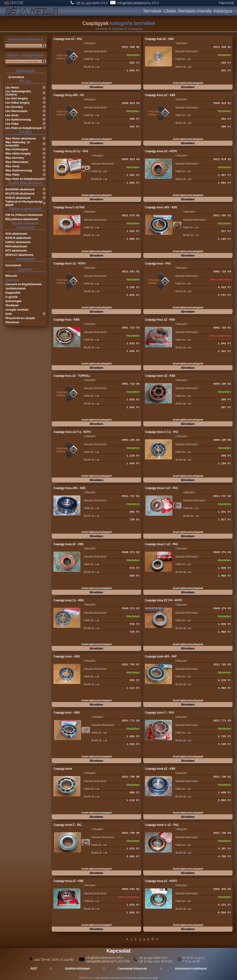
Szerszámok (25, 259)
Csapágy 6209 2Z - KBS (68, 881)
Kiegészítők (13, 293)
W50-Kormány (15, 158)
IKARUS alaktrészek (18, 238)
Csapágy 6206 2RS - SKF (161, 656)
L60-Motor (12, 88)
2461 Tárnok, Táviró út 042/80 (54, 960)
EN (14, 3)
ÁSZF (34, 969)
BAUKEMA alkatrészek (20, 189)
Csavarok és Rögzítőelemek (23, 284)
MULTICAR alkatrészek (20, 194)
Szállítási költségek (77, 969)
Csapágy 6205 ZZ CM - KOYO (163, 600)
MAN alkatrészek (16, 246)
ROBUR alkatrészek (18, 198)
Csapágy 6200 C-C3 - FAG (162, 432)
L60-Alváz (12, 115)
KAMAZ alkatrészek (18, 242)
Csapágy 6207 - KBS (66, 713)
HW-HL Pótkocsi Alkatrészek (24, 215)
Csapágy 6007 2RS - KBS (161, 207)
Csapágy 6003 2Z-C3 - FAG (71, 151)
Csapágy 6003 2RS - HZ (69, 95)
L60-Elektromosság (18, 120)
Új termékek (16, 77)
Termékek (101, 29)
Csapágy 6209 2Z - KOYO (161, 881)
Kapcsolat (226, 3)
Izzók (9, 314)
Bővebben (96, 89)
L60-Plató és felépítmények (23, 128)
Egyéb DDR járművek (25, 183)
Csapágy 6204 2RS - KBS (69, 488)
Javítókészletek (15, 289)
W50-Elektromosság (19, 171)
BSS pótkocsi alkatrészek (22, 219)
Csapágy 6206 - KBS (67, 656)
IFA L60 (25, 81)
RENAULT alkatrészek (19, 255)
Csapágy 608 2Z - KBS (159, 39)
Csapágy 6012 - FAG (158, 264)
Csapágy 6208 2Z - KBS (160, 769)
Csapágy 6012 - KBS (66, 320)
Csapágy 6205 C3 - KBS (68, 600)
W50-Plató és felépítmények (24, 179)
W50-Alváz (12, 166)
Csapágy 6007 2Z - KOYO (69, 264)
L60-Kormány (14, 107)
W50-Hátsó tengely (18, 154)
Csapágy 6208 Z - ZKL (68, 825)
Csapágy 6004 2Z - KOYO (161, 151)
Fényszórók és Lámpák (20, 318)
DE (21, 3)
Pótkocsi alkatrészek (25, 209)
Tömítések (12, 305)
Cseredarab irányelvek (132, 969)
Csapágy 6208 (63, 769)
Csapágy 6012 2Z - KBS (160, 320)
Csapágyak (135, 29)
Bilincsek (11, 276)
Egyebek (118, 29)
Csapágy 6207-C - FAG (159, 713)
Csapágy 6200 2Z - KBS (160, 376)
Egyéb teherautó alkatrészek (25, 225)
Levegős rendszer (17, 310)
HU (7, 3)
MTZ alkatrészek (16, 251)
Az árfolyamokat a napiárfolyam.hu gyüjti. (140, 978)
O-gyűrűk (11, 297)
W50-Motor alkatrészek (21, 139)
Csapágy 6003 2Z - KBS (160, 95)
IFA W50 (25, 132)
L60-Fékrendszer (16, 111)
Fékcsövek (12, 322)
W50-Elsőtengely (17, 149)
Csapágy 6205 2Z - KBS (68, 544)
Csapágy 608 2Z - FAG (68, 39)
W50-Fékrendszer (17, 162)
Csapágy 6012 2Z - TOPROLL (72, 376)
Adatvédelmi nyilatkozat (191, 969)
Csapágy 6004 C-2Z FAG (69, 207)
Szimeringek (13, 301)
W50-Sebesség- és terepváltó (18, 144)
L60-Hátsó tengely (17, 103)
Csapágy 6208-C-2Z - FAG (162, 825)
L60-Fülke (12, 124)
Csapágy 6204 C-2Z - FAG (161, 488)
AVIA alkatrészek (16, 234)
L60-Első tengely (16, 98)
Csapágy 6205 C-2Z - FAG (161, 544)
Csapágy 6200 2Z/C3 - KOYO (72, 432)
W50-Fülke (12, 175)
